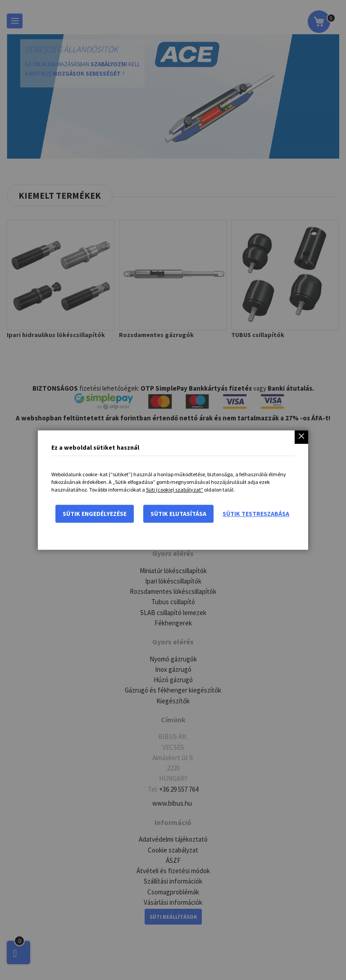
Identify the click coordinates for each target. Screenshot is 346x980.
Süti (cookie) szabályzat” (175, 490)
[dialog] (173, 490)
